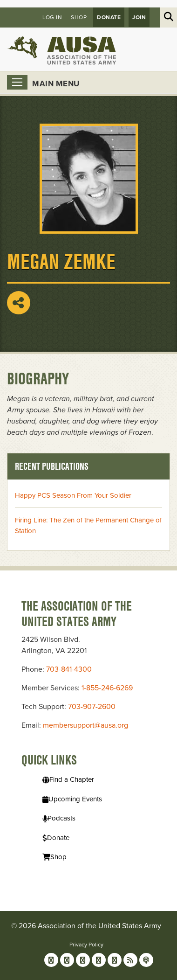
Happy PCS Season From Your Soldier (73, 495)
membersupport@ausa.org (85, 725)
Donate (109, 17)
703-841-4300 (69, 669)
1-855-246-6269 (107, 688)
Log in (52, 17)
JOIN (139, 17)
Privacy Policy (86, 945)
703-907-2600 (92, 707)
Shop (79, 17)
